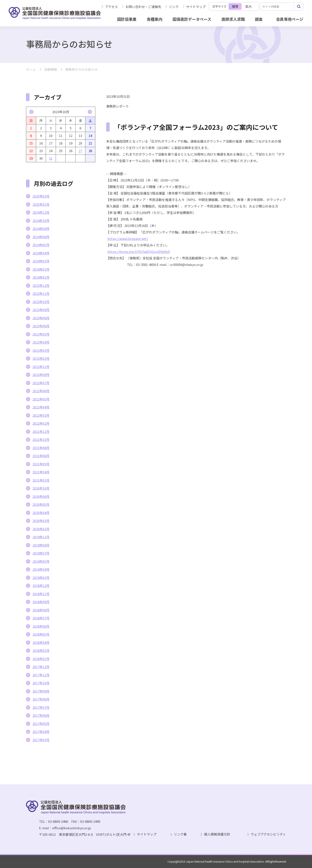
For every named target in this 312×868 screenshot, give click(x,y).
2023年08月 (41, 318)
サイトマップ (196, 7)
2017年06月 (41, 715)
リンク (174, 7)
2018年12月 (41, 586)
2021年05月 (41, 464)
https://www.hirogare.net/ (127, 239)
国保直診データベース (192, 19)
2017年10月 (41, 683)
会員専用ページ (290, 19)
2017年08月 (41, 699)
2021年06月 (41, 456)
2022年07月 (41, 383)
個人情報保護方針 (217, 834)
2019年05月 (41, 561)
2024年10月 (41, 221)
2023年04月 (41, 342)
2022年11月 (41, 367)
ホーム (31, 70)
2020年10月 (41, 488)
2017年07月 (41, 707)
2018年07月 (41, 618)
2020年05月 (41, 504)
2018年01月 (41, 659)
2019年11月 (41, 537)
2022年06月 (41, 391)
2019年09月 (41, 545)
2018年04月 (41, 642)
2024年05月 (41, 245)
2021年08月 (41, 448)
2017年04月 (41, 732)
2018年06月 (41, 626)
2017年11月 (41, 675)
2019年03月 (41, 578)
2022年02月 (41, 423)
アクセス (111, 7)
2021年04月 (41, 472)
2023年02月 (41, 358)
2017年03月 (41, 740)
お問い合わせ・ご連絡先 (143, 7)
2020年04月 (41, 513)
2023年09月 (41, 310)
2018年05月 (41, 634)
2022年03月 (41, 415)
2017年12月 (41, 667)
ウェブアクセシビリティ (268, 834)
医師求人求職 (233, 19)
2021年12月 (41, 432)
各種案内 (154, 19)
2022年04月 (41, 407)
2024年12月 (41, 212)
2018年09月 (41, 602)
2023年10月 (41, 302)
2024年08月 (41, 237)
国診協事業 (127, 19)
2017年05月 (41, 724)
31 (51, 158)
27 (80, 151)
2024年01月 (41, 277)
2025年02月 (41, 196)
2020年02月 (41, 529)
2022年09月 (41, 375)
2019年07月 (41, 553)
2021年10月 (41, 440)
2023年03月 (41, 350)
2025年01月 (41, 204)
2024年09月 (41, 229)
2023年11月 (41, 293)
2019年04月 (41, 569)
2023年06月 (41, 326)
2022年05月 (41, 399)
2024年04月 (41, 253)
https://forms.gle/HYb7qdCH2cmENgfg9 (139, 252)
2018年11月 (41, 594)
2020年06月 (41, 496)
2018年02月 (41, 650)
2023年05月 (41, 334)
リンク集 (180, 834)
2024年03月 (41, 261)
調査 (259, 19)
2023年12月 (41, 285)
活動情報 (50, 70)
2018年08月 (41, 610)
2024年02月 (41, 269)
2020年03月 (41, 521)
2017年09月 (41, 691)
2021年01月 (41, 480)
